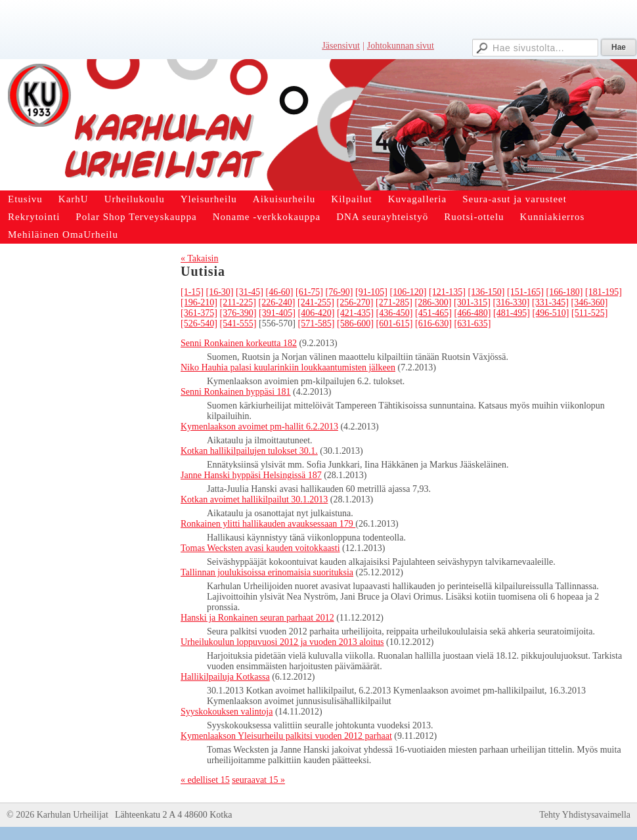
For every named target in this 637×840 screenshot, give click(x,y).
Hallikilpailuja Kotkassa (225, 677)
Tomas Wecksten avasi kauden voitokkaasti (260, 548)
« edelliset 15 (205, 780)
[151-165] (525, 292)
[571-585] (317, 323)
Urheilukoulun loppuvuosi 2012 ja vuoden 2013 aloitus (282, 642)
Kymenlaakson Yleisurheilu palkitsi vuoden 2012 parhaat (286, 736)
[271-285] (394, 302)
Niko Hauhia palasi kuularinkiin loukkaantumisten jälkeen (288, 367)
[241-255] (316, 302)
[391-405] (277, 313)
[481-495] (512, 313)
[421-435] (355, 313)
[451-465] (433, 313)
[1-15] (192, 292)
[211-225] (238, 302)
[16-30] (220, 292)
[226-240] (276, 302)
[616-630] (433, 323)
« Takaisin (199, 258)
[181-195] (604, 292)
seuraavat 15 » (258, 780)
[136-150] (487, 292)
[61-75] (309, 292)
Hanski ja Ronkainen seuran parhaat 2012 (257, 618)
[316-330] (511, 302)
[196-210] (199, 302)
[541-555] (238, 323)
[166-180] (565, 292)
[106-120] (408, 292)
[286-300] (433, 302)
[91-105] (371, 292)
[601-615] (395, 323)
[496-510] (551, 313)
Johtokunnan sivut (401, 46)
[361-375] (199, 313)
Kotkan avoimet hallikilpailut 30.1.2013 (254, 499)
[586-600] (355, 323)
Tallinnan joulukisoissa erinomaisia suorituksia (267, 572)
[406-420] (317, 313)
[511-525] (589, 313)
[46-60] (280, 292)
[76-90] (340, 292)
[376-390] (238, 313)
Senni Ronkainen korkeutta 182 (239, 343)
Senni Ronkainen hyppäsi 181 (236, 392)
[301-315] (472, 302)
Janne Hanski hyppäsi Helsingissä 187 (251, 475)
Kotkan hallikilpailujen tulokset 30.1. (249, 451)
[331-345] (550, 302)
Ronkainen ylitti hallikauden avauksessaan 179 (268, 524)
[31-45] (250, 292)
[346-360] (589, 302)
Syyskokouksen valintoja (227, 712)
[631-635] (473, 323)
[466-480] (473, 313)
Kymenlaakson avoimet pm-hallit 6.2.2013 (259, 427)
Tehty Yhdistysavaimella (585, 815)
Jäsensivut (341, 46)
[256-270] (355, 302)
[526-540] (199, 323)
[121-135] (447, 292)
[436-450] (395, 313)
